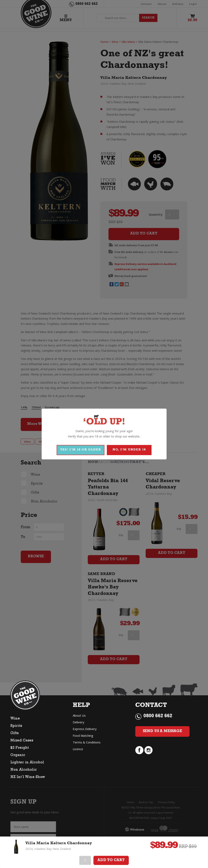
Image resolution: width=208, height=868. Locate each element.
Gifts (14, 733)
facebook (139, 750)
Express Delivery (85, 729)
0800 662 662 (158, 716)
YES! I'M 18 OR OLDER (81, 450)
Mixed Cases (22, 741)
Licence (78, 749)
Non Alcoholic (24, 770)
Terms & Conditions (87, 742)
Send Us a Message (162, 731)
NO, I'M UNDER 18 (129, 450)
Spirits (16, 726)
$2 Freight (20, 748)
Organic (18, 755)
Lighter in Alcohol (27, 763)
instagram (148, 750)
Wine (15, 719)
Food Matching (83, 736)
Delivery (79, 722)
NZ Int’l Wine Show (28, 777)
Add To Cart (111, 860)
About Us (79, 715)
